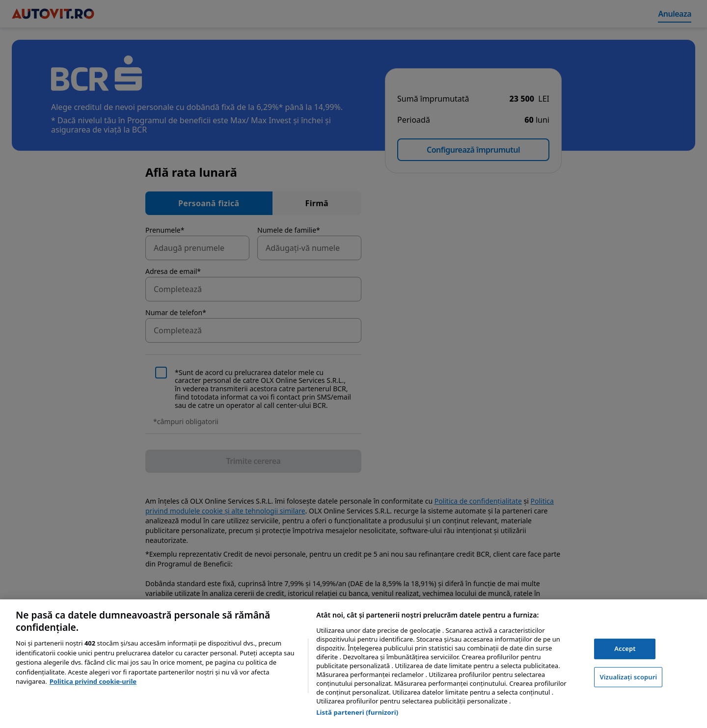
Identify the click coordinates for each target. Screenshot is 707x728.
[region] (353, 664)
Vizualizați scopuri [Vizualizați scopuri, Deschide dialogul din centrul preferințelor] (628, 677)
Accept (625, 648)
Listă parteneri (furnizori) (357, 712)
